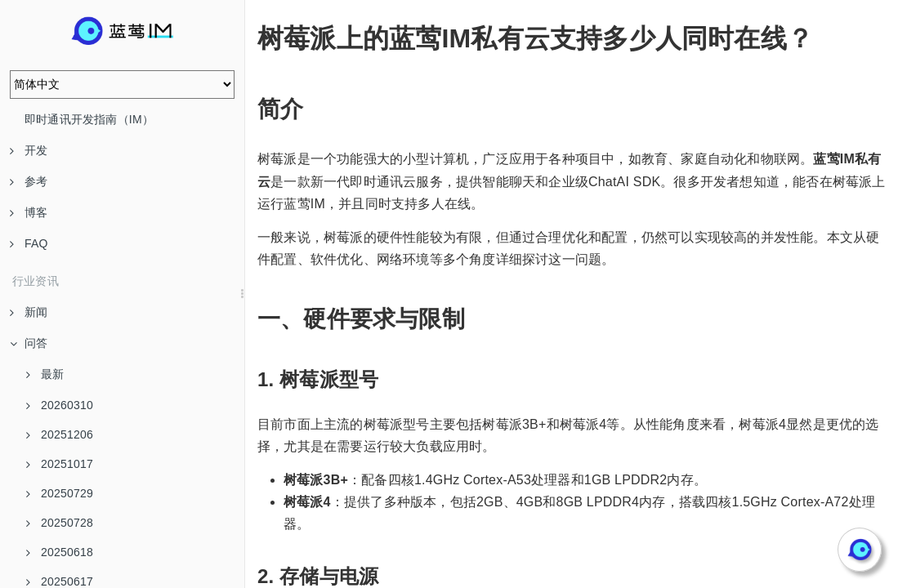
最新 (45, 374)
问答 (29, 343)
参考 (29, 181)
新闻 (29, 312)
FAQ (29, 243)
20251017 (60, 464)
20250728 (60, 523)
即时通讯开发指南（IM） (89, 119)
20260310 (60, 405)
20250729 (60, 493)
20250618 (60, 552)
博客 (29, 212)
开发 (29, 150)
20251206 (60, 434)
